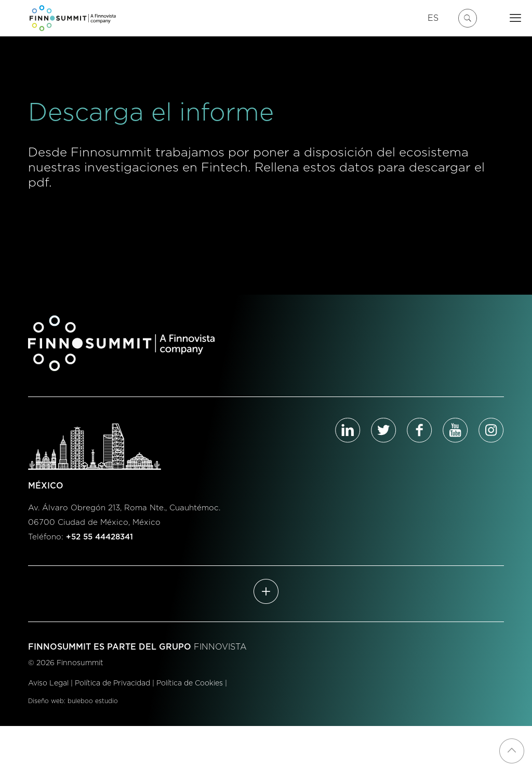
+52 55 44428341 (99, 537)
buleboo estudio (93, 701)
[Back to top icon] (512, 751)
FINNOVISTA (220, 647)
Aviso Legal (48, 683)
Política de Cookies (190, 683)
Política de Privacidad (112, 683)
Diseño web (46, 701)
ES (433, 18)
